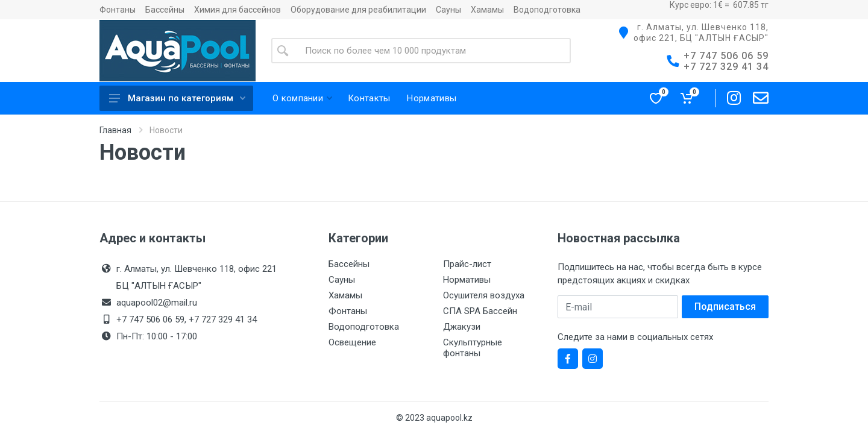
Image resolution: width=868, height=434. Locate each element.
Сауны (448, 10)
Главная (115, 130)
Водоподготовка (547, 10)
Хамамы (487, 10)
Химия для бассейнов (237, 10)
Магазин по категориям (177, 98)
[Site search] (433, 51)
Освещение (352, 342)
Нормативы (467, 280)
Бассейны (165, 10)
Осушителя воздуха (484, 295)
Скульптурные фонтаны (473, 348)
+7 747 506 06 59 (726, 56)
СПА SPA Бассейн (480, 311)
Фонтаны (118, 10)
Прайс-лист (467, 264)
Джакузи (462, 327)
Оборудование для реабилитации (358, 10)
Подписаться (725, 307)
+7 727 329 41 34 (726, 67)
